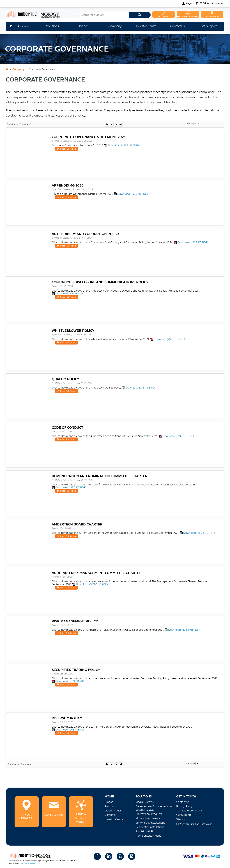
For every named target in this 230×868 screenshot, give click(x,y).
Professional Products (149, 814)
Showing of (25, 124)
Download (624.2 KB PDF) (178, 436)
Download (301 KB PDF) (70, 294)
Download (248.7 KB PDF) (142, 388)
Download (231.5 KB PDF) (123, 145)
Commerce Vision (27, 863)
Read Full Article (68, 149)
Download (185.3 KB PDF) (71, 487)
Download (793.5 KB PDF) (169, 339)
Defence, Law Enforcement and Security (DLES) (154, 808)
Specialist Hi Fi (144, 831)
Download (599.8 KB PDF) (92, 584)
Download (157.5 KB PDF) (133, 194)
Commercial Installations (150, 823)
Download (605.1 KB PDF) (71, 730)
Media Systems (145, 802)
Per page (191, 124)
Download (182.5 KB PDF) (193, 242)
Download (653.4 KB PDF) (184, 630)
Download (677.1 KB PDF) (70, 681)
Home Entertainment (148, 836)
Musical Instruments (148, 818)
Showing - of (13, 124)
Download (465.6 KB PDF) (199, 533)
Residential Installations (150, 827)
